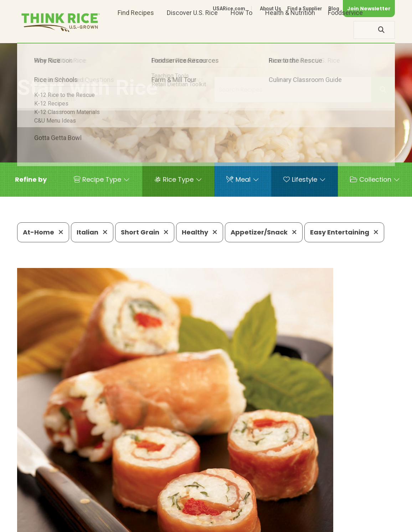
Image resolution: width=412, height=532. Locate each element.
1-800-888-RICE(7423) (181, 493)
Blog (334, 9)
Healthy (200, 232)
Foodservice (345, 30)
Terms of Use (375, 515)
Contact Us (261, 515)
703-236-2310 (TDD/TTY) (263, 493)
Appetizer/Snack (264, 232)
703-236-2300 (115, 493)
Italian (92, 232)
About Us (271, 9)
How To (241, 30)
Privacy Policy (301, 515)
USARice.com (229, 9)
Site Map (338, 515)
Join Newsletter (369, 9)
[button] (31, 180)
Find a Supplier (305, 9)
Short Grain (145, 232)
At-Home (43, 232)
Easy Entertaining (344, 232)
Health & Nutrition (290, 30)
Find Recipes (136, 30)
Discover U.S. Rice (192, 30)
